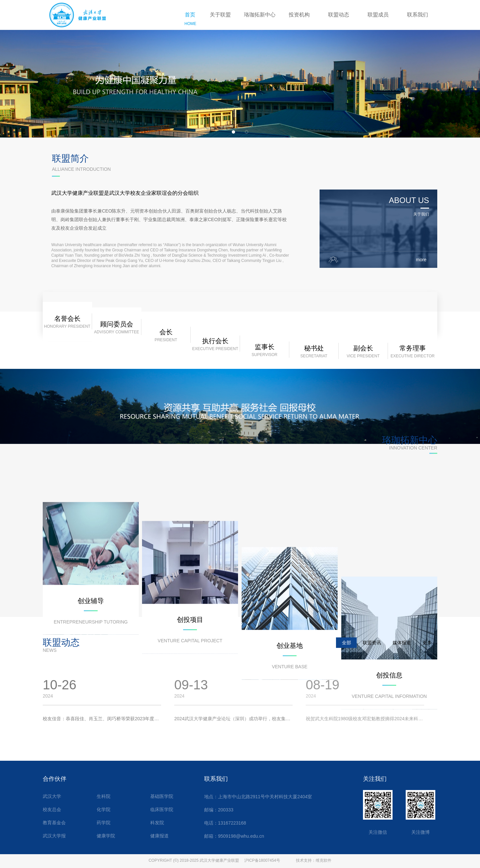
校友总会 (52, 810)
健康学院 (106, 836)
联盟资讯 (372, 650)
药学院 (104, 823)
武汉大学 (52, 796)
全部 (347, 650)
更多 (427, 650)
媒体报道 (402, 650)
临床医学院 (162, 810)
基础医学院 (162, 796)
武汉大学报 (54, 836)
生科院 (104, 796)
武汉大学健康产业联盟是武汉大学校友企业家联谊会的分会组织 (125, 203)
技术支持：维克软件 (314, 860)
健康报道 (159, 836)
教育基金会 (54, 823)
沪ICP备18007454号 (262, 860)
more (423, 269)
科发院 (157, 823)
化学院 (104, 810)
